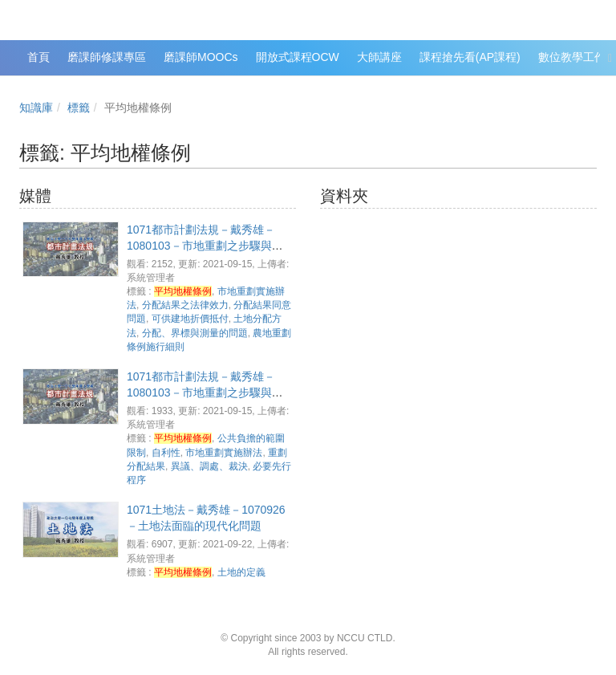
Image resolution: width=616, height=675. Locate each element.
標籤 (79, 108)
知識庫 (36, 108)
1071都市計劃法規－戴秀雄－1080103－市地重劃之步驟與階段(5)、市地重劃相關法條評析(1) (208, 246)
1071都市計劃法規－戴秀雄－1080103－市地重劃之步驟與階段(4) (205, 392)
